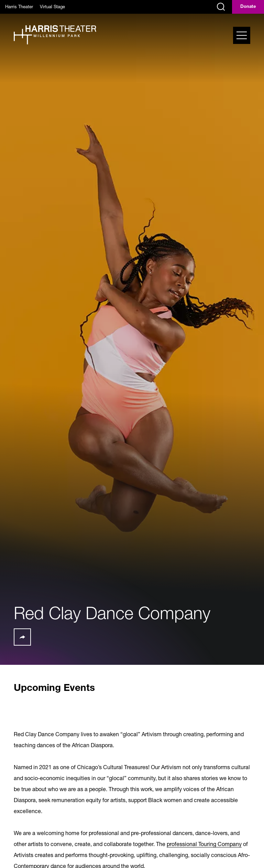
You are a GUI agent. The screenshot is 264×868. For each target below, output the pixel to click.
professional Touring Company (204, 844)
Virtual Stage (52, 7)
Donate (248, 7)
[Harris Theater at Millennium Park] (55, 35)
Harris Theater (19, 7)
